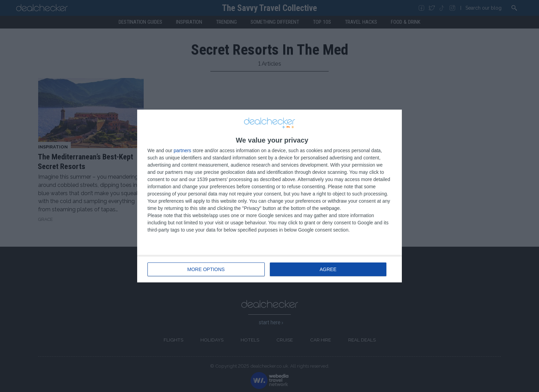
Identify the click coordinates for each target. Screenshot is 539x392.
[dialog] (269, 196)
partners (182, 150)
